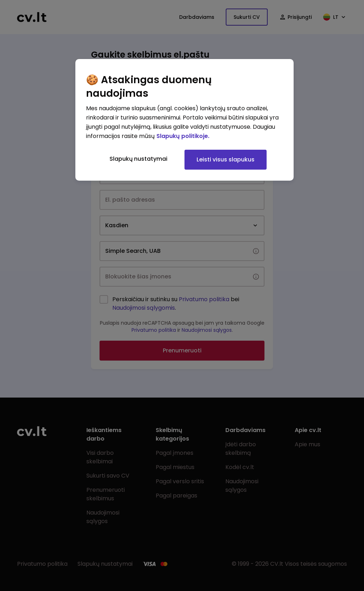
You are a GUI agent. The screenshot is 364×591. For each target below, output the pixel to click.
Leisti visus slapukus (226, 159)
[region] (184, 120)
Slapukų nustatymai (138, 159)
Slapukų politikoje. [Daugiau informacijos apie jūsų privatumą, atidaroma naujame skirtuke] (183, 136)
